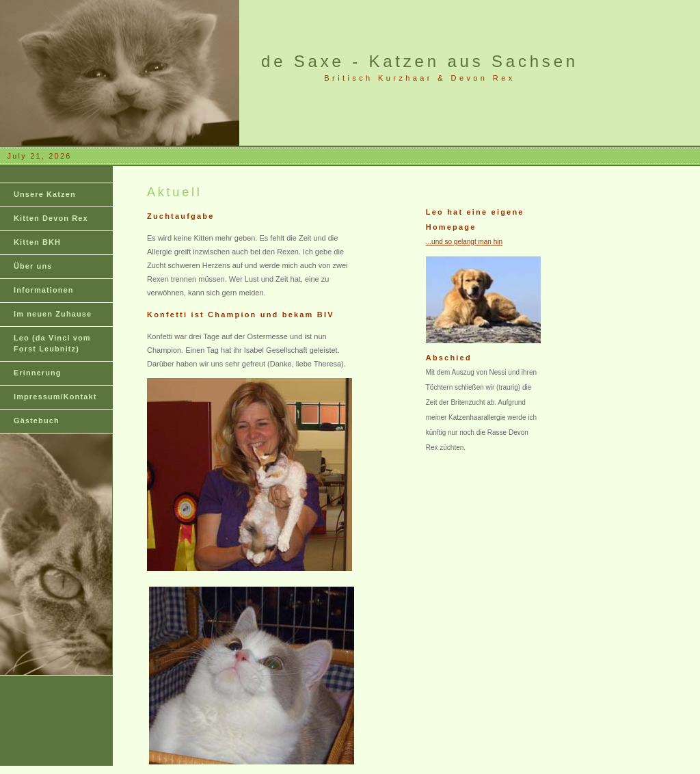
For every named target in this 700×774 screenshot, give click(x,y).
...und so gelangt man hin (464, 242)
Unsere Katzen (45, 194)
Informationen (44, 290)
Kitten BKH (37, 242)
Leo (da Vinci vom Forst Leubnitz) (52, 343)
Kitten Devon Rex (51, 218)
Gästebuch (37, 421)
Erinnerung (38, 373)
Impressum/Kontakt (55, 397)
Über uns (33, 266)
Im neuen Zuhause (53, 314)
